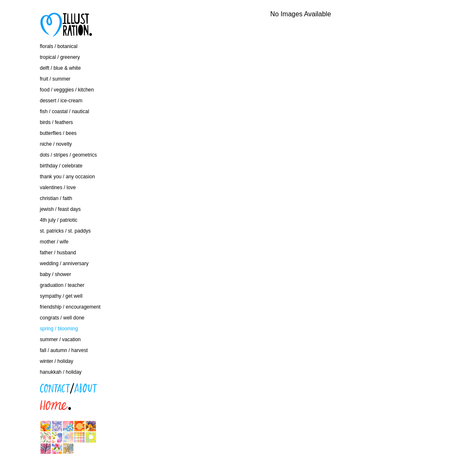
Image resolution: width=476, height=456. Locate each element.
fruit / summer (55, 79)
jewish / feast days (60, 209)
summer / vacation (60, 339)
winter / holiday (57, 361)
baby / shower (56, 274)
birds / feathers (57, 122)
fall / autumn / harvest (64, 350)
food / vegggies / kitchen (67, 90)
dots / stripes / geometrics (69, 155)
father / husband (58, 253)
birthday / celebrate (61, 166)
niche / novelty (56, 144)
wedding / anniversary (64, 263)
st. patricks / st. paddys (65, 231)
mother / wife (54, 242)
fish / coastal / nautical (65, 111)
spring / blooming (59, 329)
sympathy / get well (61, 296)
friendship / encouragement (70, 307)
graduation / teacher (62, 285)
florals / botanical (59, 46)
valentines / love (58, 187)
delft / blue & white (60, 68)
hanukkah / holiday (61, 372)
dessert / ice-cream (61, 101)
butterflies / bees (58, 133)
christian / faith (56, 198)
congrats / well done (62, 318)
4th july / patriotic (59, 220)
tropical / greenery (60, 57)
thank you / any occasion (68, 177)
